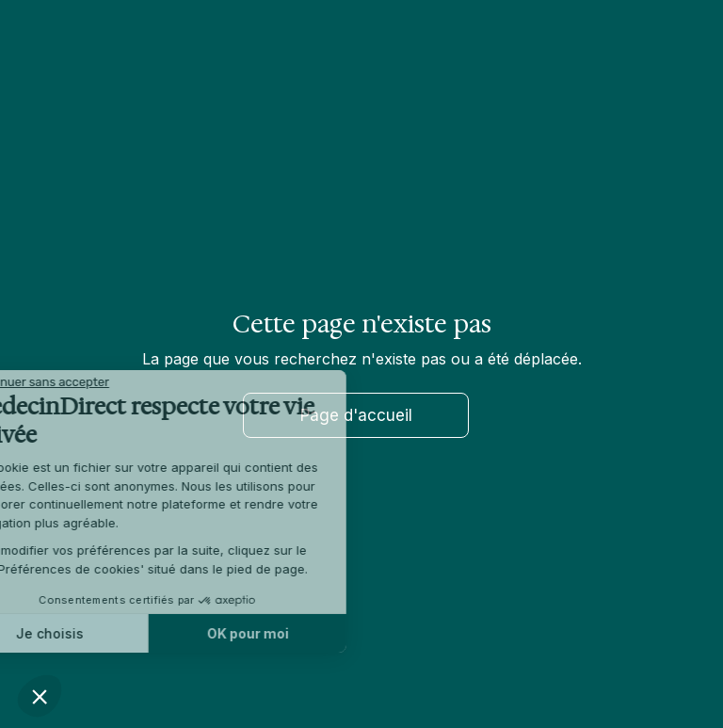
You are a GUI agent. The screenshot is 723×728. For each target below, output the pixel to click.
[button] (40, 696)
